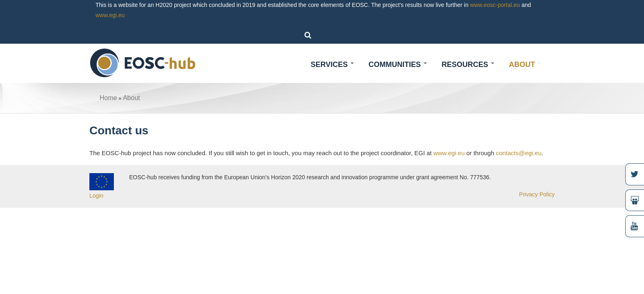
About (525, 65)
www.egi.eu (110, 15)
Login (96, 196)
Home (108, 98)
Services (332, 65)
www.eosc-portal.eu (495, 5)
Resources (468, 65)
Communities (398, 65)
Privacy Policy (537, 194)
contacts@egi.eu (519, 153)
